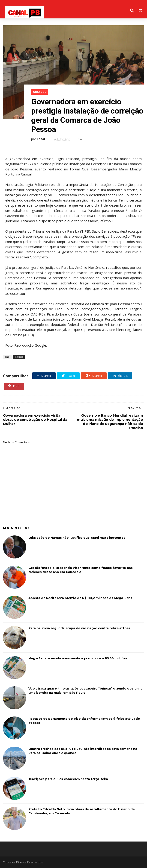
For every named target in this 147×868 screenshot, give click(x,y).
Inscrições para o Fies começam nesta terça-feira (68, 779)
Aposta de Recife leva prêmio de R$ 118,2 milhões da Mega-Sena (80, 598)
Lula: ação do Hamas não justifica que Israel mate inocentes (77, 538)
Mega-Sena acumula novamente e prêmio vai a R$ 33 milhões (78, 658)
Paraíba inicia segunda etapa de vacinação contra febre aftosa (79, 628)
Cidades (40, 92)
